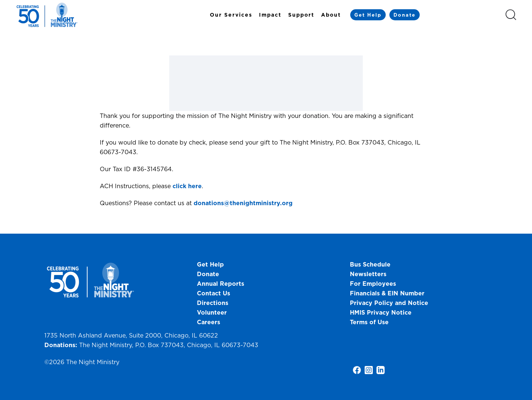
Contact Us (214, 293)
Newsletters (368, 274)
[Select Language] (462, 14)
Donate (405, 15)
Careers (209, 322)
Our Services (231, 15)
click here (187, 186)
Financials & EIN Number (387, 293)
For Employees (373, 284)
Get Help (368, 15)
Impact (270, 15)
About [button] (331, 15)
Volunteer (212, 312)
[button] (511, 15)
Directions (213, 303)
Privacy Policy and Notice (390, 303)
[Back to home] (48, 15)
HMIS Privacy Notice (381, 312)
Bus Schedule (370, 264)
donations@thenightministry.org (243, 203)
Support (301, 15)
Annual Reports (221, 284)
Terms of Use (369, 322)
